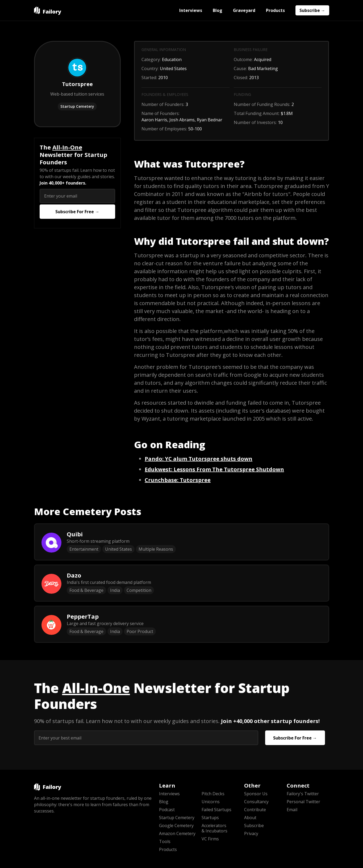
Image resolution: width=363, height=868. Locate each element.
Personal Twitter (303, 802)
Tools (165, 841)
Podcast (167, 810)
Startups (210, 818)
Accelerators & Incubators (214, 828)
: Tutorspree (178, 480)
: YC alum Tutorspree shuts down (199, 459)
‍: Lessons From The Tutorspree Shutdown (214, 469)
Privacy (251, 833)
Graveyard (244, 10)
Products (275, 10)
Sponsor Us (256, 794)
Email (292, 810)
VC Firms (210, 839)
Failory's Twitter (303, 794)
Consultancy (256, 802)
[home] (48, 10)
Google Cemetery (176, 826)
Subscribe (254, 826)
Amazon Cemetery (177, 833)
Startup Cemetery (77, 106)
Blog (218, 10)
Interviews (191, 10)
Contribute (255, 810)
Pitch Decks (213, 794)
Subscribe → (312, 10)
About (250, 818)
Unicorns (211, 802)
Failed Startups (216, 810)
